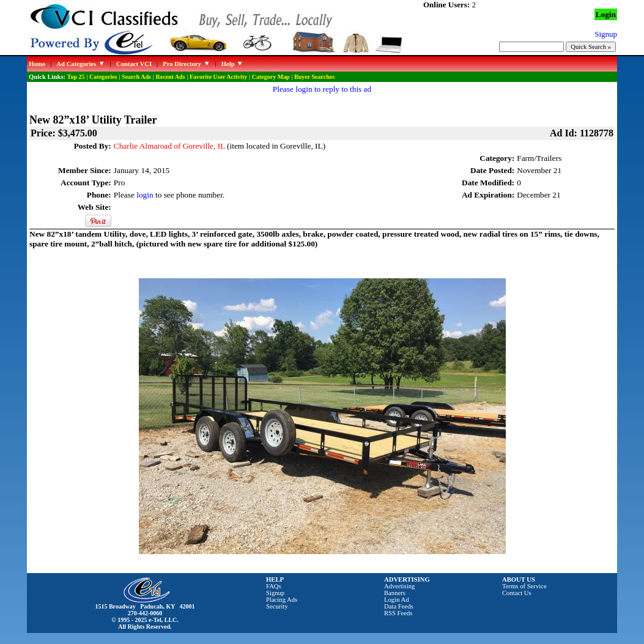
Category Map (271, 77)
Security (277, 606)
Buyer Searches (314, 77)
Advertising (399, 586)
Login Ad (397, 600)
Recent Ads (170, 77)
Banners (395, 593)
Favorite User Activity (218, 77)
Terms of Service (524, 586)
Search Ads (136, 77)
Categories (103, 77)
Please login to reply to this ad (322, 89)
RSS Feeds (398, 613)
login (145, 195)
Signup (275, 593)
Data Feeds (399, 606)
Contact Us (517, 593)
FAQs (274, 586)
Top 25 (76, 77)
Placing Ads (282, 600)
